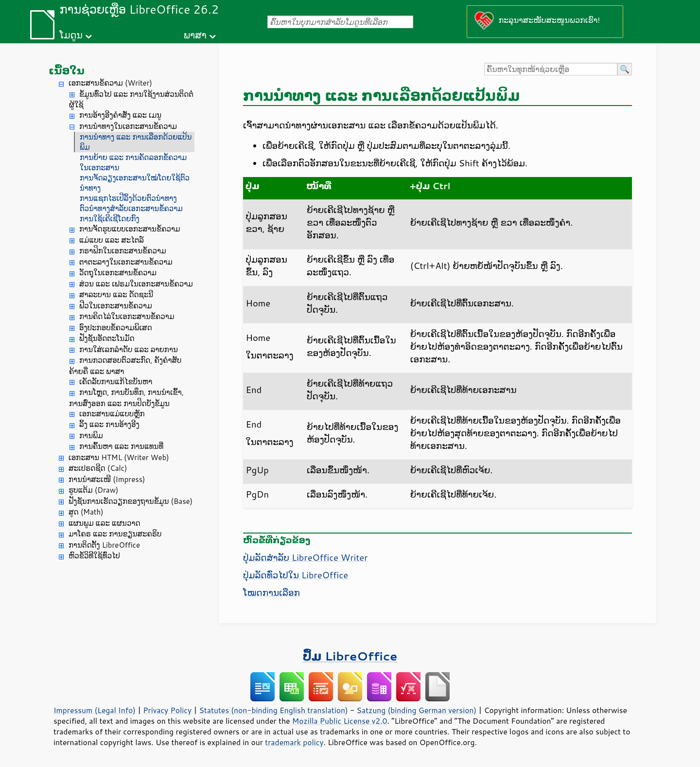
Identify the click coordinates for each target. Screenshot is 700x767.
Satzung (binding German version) (417, 710)
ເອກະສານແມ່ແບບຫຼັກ (112, 414)
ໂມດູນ (71, 35)
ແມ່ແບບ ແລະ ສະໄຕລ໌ (112, 240)
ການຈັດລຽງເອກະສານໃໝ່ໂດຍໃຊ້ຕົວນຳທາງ (135, 183)
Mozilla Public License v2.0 (340, 721)
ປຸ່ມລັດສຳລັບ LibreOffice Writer (305, 557)
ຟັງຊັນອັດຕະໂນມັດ (107, 338)
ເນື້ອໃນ (67, 70)
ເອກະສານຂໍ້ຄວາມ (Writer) (110, 83)
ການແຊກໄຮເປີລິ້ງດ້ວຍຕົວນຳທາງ (128, 198)
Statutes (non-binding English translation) (273, 710)
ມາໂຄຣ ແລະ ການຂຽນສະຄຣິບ (115, 534)
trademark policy (294, 742)
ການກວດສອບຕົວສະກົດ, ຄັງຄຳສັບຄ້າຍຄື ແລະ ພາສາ (125, 366)
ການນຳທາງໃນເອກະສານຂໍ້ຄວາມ (128, 126)
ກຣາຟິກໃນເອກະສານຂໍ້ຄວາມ (123, 251)
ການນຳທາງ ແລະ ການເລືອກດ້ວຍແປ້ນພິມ (136, 142)
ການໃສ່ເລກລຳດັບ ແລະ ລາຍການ (129, 349)
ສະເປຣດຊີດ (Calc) (98, 468)
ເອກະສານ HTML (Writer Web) (119, 457)
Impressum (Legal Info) (95, 710)
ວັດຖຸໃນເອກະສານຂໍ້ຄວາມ (118, 273)
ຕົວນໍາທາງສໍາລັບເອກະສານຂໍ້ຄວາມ (131, 208)
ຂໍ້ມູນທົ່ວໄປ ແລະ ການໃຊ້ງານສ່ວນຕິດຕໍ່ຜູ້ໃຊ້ (131, 100)
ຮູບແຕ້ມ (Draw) (93, 490)
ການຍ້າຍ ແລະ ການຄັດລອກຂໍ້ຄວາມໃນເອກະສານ (133, 162)
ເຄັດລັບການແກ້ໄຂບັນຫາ (116, 382)
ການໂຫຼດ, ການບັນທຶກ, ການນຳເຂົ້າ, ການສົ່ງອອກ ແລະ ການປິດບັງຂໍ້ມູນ (126, 398)
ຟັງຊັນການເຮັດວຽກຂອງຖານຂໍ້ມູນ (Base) (131, 501)
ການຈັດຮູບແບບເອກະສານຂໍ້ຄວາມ (130, 229)
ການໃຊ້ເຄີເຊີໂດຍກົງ (110, 219)
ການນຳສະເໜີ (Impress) (107, 479)
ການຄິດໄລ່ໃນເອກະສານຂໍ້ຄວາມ (127, 316)
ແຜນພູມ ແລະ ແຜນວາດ (105, 523)
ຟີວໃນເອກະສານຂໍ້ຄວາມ (116, 306)
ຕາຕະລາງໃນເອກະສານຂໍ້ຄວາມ (126, 262)
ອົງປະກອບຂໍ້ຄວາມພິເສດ (116, 328)
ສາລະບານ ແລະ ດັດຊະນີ (116, 294)
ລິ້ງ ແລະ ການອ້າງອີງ (109, 424)
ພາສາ (195, 35)
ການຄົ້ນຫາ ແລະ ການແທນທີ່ (121, 446)
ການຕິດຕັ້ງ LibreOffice (104, 545)
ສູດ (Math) (86, 512)
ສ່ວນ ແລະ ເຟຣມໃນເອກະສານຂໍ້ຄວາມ (136, 284)
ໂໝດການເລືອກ (271, 592)
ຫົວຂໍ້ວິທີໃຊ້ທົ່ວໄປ (94, 556)
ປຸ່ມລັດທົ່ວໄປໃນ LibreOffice (296, 575)
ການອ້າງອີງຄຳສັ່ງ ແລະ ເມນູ (120, 115)
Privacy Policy (167, 710)
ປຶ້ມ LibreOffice (350, 656)
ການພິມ (91, 436)
